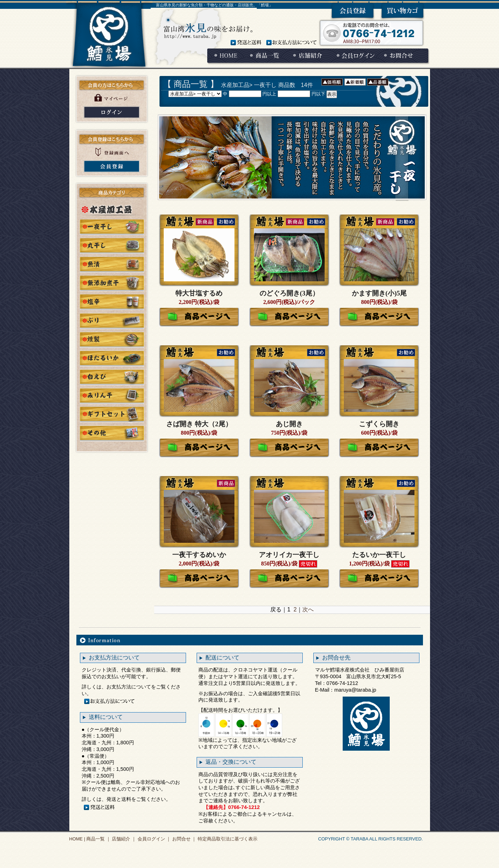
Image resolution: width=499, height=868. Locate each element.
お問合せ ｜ (184, 839)
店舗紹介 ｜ (123, 839)
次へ (308, 609)
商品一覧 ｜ (98, 839)
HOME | (77, 839)
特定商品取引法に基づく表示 (227, 839)
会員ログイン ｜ (153, 839)
